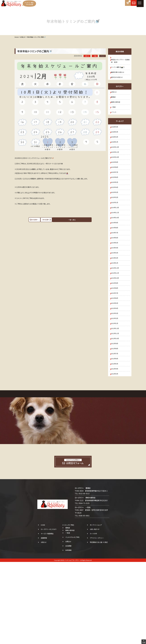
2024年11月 (117, 250)
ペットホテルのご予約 (72, 619)
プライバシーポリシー (97, 620)
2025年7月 (116, 199)
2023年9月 (116, 340)
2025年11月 (117, 173)
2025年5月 (116, 212)
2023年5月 (116, 365)
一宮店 (115, 119)
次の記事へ (82, 220)
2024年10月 (117, 257)
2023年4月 (116, 372)
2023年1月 (116, 391)
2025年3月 (116, 224)
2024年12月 (117, 244)
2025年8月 (116, 192)
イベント (115, 125)
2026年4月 (116, 141)
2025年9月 (116, 186)
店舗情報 (44, 620)
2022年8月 (116, 423)
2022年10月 (117, 410)
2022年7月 (116, 429)
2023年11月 (117, 327)
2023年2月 (116, 385)
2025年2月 (116, 231)
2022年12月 (117, 397)
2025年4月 (116, 218)
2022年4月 (116, 449)
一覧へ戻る (60, 220)
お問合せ (68, 624)
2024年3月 (116, 301)
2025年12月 (117, 167)
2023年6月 (116, 359)
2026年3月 (116, 148)
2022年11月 (117, 404)
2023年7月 (116, 353)
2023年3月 (116, 378)
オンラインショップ (96, 607)
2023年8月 (116, 346)
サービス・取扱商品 (47, 616)
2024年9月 (116, 263)
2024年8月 (116, 269)
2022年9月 (116, 417)
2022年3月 (116, 455)
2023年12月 (117, 320)
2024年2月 (116, 308)
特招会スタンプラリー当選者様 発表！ (120, 63)
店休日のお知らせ (118, 83)
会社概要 (68, 628)
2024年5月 (116, 288)
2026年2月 (116, 154)
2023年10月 (117, 333)
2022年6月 (116, 436)
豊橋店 (115, 106)
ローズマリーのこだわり (49, 611)
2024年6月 (116, 282)
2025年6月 (116, 205)
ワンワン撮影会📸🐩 (119, 71)
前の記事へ (38, 220)
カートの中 (93, 616)
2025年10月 (117, 180)
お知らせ (115, 99)
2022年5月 (116, 442)
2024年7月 (116, 276)
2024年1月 (116, 314)
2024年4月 (116, 295)
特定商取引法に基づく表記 (99, 624)
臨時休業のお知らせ (119, 77)
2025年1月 (116, 237)
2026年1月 (116, 160)
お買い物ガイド (95, 611)
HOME (43, 607)
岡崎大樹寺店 (117, 112)
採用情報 (68, 632)
